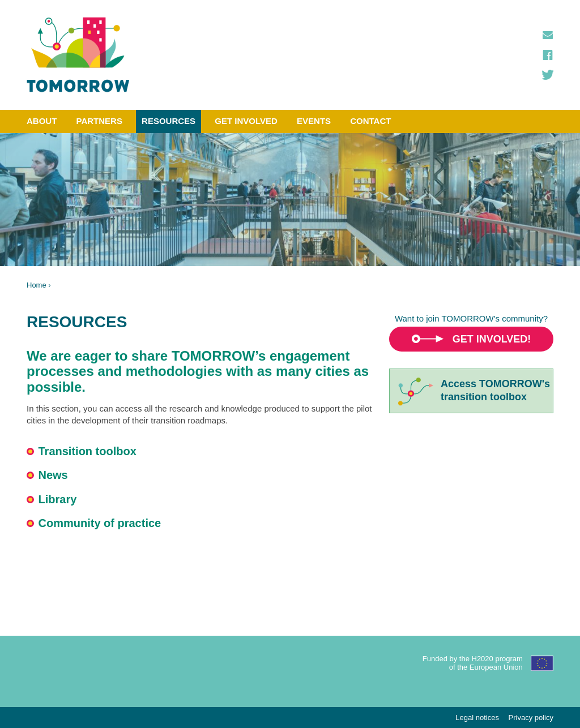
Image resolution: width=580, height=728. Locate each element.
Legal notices (477, 718)
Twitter (548, 75)
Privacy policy (531, 718)
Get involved (246, 121)
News (53, 475)
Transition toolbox (88, 451)
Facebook (548, 55)
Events (314, 121)
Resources (169, 121)
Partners (99, 121)
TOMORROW (78, 55)
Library (58, 499)
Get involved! (492, 339)
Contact (370, 121)
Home (37, 285)
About (42, 121)
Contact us (548, 35)
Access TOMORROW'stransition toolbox (495, 390)
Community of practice (100, 523)
